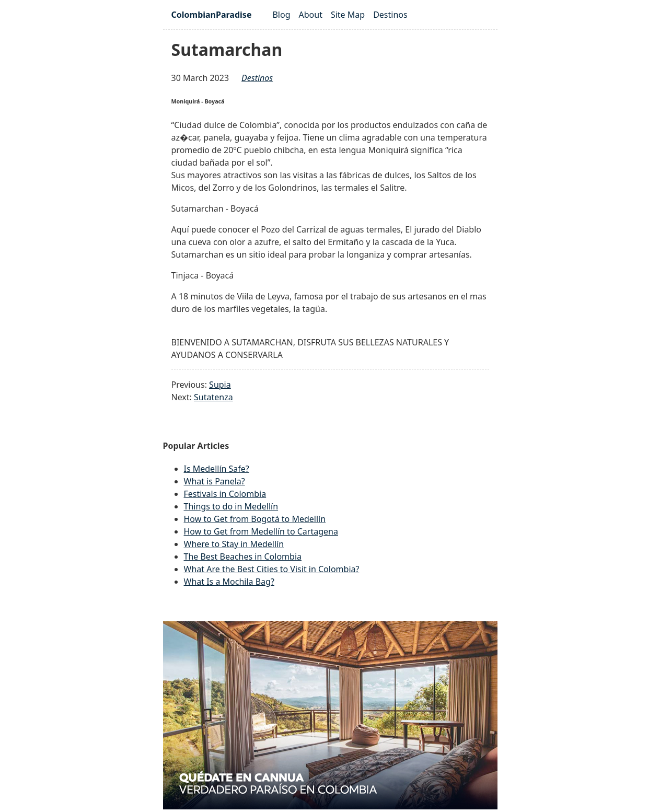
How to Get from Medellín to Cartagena (261, 531)
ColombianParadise (212, 15)
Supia (220, 385)
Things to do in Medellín (231, 506)
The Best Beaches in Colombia (243, 556)
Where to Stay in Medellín (234, 544)
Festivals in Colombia (225, 494)
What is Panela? (215, 481)
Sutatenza (213, 397)
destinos (257, 78)
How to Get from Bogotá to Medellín (255, 519)
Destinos (390, 15)
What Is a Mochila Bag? (229, 582)
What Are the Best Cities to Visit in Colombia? (272, 569)
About (311, 15)
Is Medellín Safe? (217, 469)
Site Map (348, 15)
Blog (281, 15)
